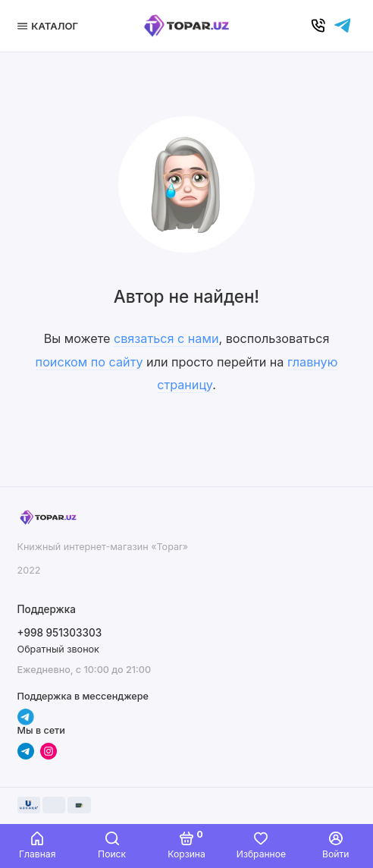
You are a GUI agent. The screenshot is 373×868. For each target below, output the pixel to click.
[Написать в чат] (343, 26)
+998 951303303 (60, 633)
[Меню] (50, 26)
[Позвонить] (318, 26)
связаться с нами (166, 338)
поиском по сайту (89, 362)
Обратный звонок (58, 649)
